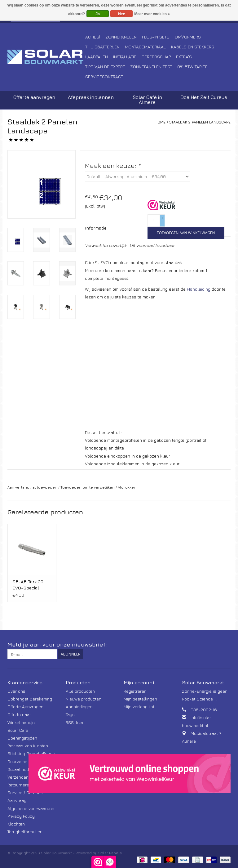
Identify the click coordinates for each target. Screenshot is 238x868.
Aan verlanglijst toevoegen (32, 487)
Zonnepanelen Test (151, 67)
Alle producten (80, 691)
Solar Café (18, 730)
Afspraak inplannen (91, 97)
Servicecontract (104, 76)
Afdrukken (127, 487)
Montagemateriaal (145, 47)
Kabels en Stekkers (193, 47)
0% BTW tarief (192, 67)
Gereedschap (156, 57)
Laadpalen (97, 57)
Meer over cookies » (152, 14)
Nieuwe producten (84, 699)
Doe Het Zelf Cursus (204, 97)
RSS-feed (75, 722)
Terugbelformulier (24, 832)
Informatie (96, 228)
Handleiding (199, 289)
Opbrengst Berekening (30, 699)
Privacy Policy (21, 816)
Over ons (16, 691)
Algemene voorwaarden (31, 808)
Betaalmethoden (24, 769)
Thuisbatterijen (102, 47)
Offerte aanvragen (34, 97)
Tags (70, 714)
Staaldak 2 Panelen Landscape (200, 122)
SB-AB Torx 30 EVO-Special (28, 585)
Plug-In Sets (156, 37)
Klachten (16, 824)
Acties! (93, 37)
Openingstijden (22, 738)
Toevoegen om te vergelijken (88, 487)
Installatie (125, 57)
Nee (121, 14)
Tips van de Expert (105, 67)
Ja (97, 14)
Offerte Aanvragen (25, 707)
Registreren (135, 691)
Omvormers (188, 37)
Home (160, 122)
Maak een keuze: (113, 166)
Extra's (184, 57)
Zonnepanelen (121, 37)
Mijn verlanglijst (139, 707)
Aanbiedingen (79, 707)
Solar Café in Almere (147, 100)
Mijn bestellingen (140, 699)
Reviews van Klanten (28, 746)
